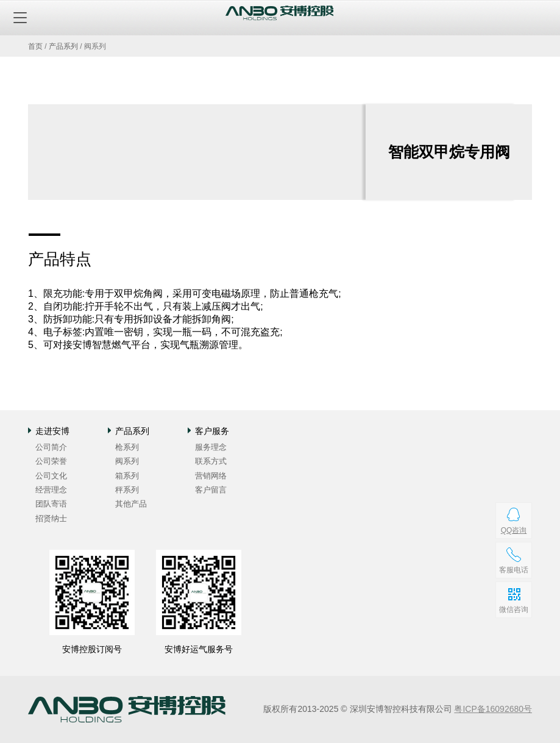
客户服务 (212, 431)
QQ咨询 (514, 530)
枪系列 (127, 447)
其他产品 (131, 504)
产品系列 (63, 46)
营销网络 (211, 476)
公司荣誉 (51, 461)
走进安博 (52, 431)
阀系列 (127, 461)
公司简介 (51, 447)
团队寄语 (51, 504)
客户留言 (211, 490)
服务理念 (211, 447)
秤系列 (127, 490)
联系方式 (211, 461)
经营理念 (51, 490)
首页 (35, 46)
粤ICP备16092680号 (493, 709)
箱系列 (127, 476)
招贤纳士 (51, 518)
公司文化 (51, 476)
